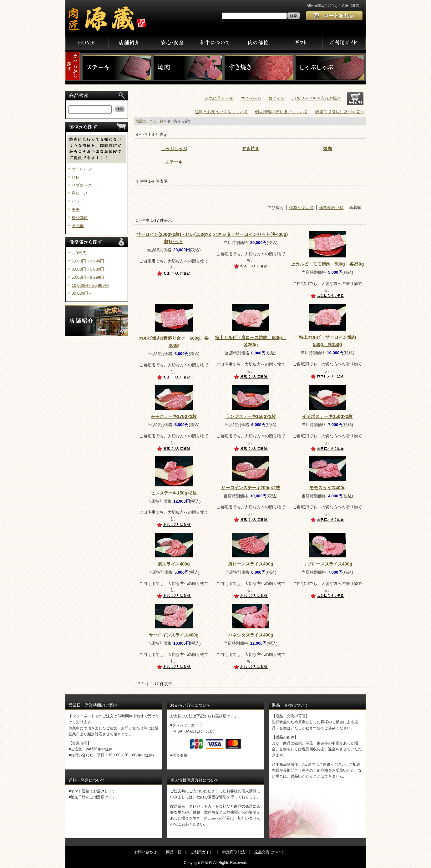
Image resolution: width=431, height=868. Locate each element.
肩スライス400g (174, 564)
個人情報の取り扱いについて (281, 112)
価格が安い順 (302, 208)
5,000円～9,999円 (88, 277)
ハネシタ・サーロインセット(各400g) (251, 234)
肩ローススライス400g (251, 564)
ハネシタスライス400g (251, 635)
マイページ (251, 98)
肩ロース (80, 193)
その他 (78, 226)
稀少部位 (80, 218)
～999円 (79, 253)
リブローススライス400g (328, 564)
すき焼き (251, 149)
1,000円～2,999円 (88, 261)
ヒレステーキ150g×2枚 (174, 493)
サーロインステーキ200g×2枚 (251, 488)
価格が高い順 (331, 208)
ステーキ (174, 162)
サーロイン (82, 169)
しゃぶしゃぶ (174, 149)
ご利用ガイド (202, 852)
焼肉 (327, 149)
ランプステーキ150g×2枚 (251, 416)
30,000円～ (82, 293)
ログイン (276, 98)
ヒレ (76, 177)
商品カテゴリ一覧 (150, 121)
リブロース (82, 185)
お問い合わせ (145, 852)
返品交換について (269, 852)
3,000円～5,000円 (88, 269)
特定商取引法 (234, 852)
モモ (76, 209)
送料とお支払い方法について (221, 112)
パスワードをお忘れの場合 (317, 98)
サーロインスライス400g (174, 635)
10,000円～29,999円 (90, 285)
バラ (76, 201)
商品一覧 (174, 852)
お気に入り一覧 (219, 98)
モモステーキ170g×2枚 (174, 416)
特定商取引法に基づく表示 (340, 112)
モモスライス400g (328, 488)
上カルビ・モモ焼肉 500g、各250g (327, 264)
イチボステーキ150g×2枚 (327, 416)
